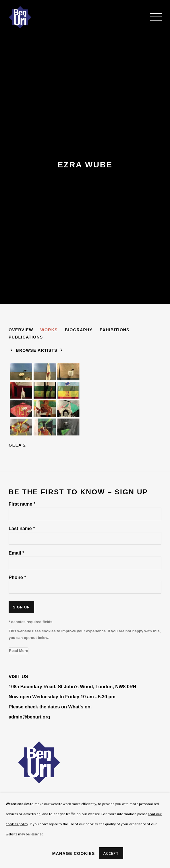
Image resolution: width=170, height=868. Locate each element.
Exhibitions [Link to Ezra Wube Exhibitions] (115, 330)
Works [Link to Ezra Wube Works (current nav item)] (49, 330)
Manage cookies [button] (74, 853)
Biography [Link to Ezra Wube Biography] (79, 330)
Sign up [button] (21, 607)
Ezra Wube (85, 165)
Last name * (22, 528)
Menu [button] (153, 17)
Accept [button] (111, 853)
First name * (22, 504)
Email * (16, 553)
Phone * (17, 577)
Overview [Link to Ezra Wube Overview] (21, 330)
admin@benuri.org (29, 717)
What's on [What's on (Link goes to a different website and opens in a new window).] (79, 707)
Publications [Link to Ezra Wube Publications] (26, 337)
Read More (19, 651)
